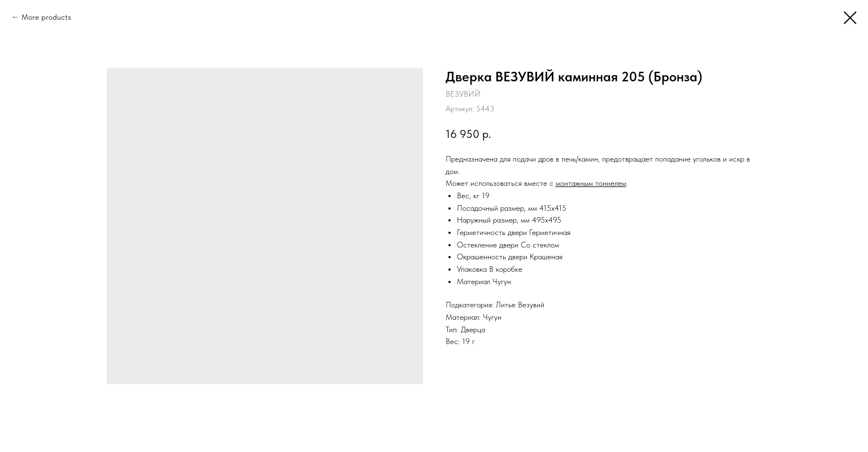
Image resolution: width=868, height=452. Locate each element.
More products (46, 17)
